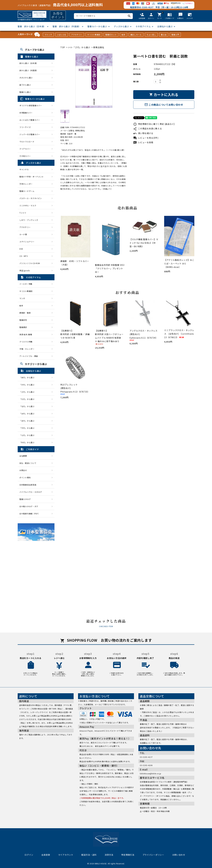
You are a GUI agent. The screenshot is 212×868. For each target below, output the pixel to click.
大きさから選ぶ (26, 78)
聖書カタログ (25, 499)
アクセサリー (77, 35)
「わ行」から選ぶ (28, 442)
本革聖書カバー (26, 113)
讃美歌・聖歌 (25, 313)
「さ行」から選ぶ (28, 392)
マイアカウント (66, 855)
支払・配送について (28, 463)
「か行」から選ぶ (28, 385)
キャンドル (24, 169)
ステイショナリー (27, 242)
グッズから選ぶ (121, 26)
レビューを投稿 (143, 142)
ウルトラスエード (27, 142)
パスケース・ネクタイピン (31, 198)
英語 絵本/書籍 (26, 334)
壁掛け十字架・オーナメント (32, 177)
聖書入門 (175, 35)
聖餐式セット (111, 35)
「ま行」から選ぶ (28, 421)
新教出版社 (99, 47)
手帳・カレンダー (27, 349)
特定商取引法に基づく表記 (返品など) (154, 124)
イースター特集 (26, 284)
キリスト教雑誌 (94, 35)
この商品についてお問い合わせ (164, 105)
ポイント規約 (25, 477)
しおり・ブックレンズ (29, 220)
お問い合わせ (179, 855)
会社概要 (23, 456)
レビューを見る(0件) (146, 138)
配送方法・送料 (89, 855)
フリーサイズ (25, 127)
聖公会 (164, 35)
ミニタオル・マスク (28, 205)
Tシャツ (23, 213)
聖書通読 (23, 327)
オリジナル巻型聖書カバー (31, 105)
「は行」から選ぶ (28, 414)
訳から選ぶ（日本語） (29, 63)
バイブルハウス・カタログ (31, 492)
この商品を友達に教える (148, 128)
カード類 (23, 234)
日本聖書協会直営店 (28, 485)
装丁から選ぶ (25, 85)
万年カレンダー (26, 184)
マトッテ (48, 35)
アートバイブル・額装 (29, 356)
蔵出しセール (136, 35)
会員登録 (46, 855)
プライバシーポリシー (153, 855)
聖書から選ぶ (25, 92)
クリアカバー (25, 149)
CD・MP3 (24, 256)
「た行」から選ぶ (28, 399)
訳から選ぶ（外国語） (29, 70)
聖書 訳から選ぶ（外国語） (67, 26)
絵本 (123, 35)
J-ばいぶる (62, 35)
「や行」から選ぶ (28, 428)
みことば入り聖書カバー (30, 120)
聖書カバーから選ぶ (97, 26)
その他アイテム (143, 26)
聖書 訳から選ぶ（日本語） (32, 26)
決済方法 (109, 855)
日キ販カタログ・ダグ (29, 506)
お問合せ (23, 470)
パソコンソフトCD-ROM (30, 263)
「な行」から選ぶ (28, 406)
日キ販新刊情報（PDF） (30, 514)
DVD (21, 249)
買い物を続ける (143, 133)
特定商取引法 (128, 855)
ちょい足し (151, 35)
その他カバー (25, 156)
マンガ (22, 298)
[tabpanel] (94, 81)
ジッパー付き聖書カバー (30, 134)
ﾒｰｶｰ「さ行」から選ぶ (79, 47)
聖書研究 (23, 320)
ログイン (29, 855)
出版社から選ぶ (165, 26)
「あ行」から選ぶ (28, 377)
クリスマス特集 (26, 342)
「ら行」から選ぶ (28, 435)
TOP (63, 47)
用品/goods (25, 270)
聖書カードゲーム (27, 191)
